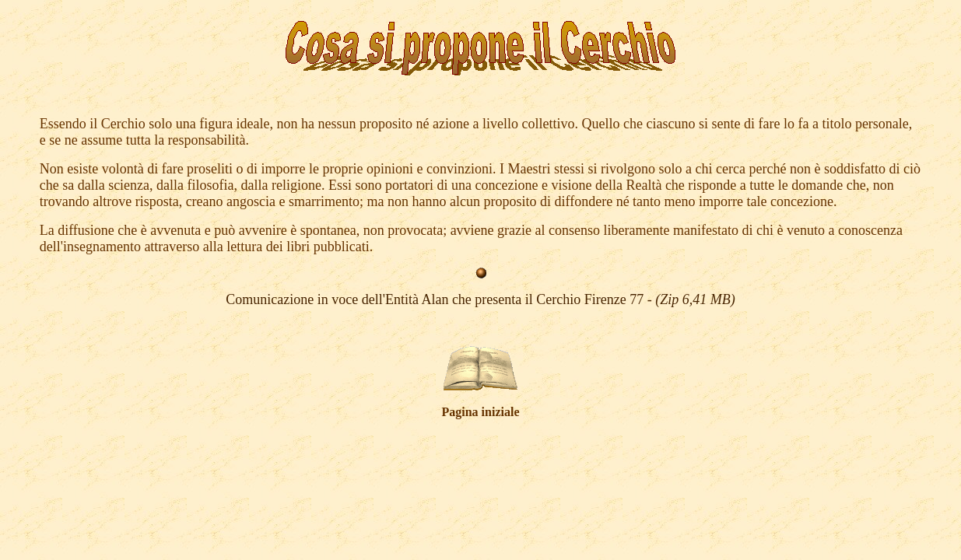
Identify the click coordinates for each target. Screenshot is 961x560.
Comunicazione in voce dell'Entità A (328, 299)
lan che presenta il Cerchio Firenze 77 (583, 299)
